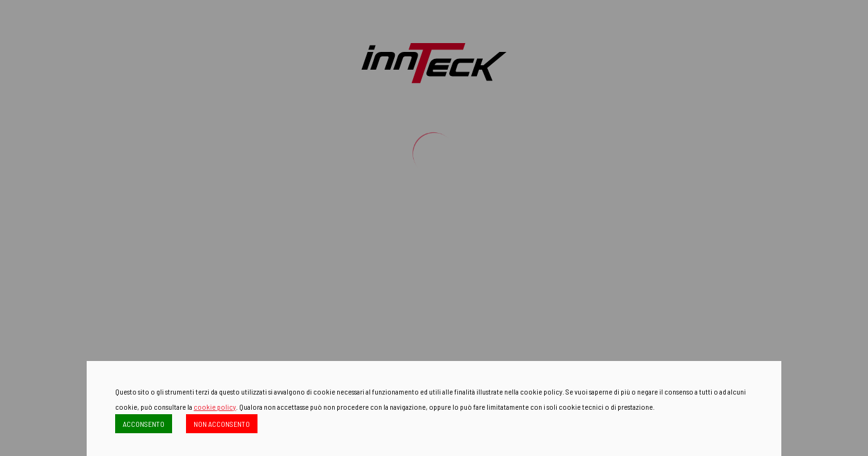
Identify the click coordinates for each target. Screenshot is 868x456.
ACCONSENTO (144, 424)
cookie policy (215, 407)
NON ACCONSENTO (222, 424)
